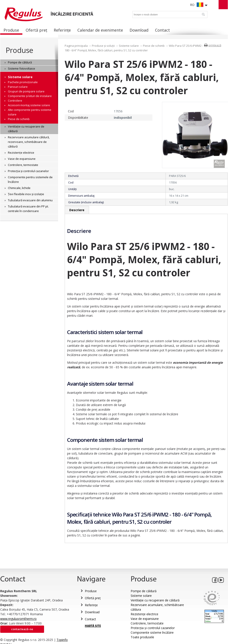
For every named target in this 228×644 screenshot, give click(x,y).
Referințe (91, 605)
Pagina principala (76, 46)
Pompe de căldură (144, 591)
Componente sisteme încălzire (152, 632)
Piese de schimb (154, 46)
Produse (19, 50)
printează (215, 45)
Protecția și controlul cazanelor (153, 628)
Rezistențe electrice (144, 614)
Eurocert (212, 598)
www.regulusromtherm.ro (18, 619)
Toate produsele (142, 637)
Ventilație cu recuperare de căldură (155, 600)
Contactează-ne (22, 629)
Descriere (77, 210)
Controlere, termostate (147, 623)
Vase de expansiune (145, 619)
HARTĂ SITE (93, 626)
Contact (90, 619)
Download (92, 612)
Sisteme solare (129, 46)
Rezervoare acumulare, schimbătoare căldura (157, 607)
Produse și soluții (103, 46)
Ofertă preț (93, 598)
